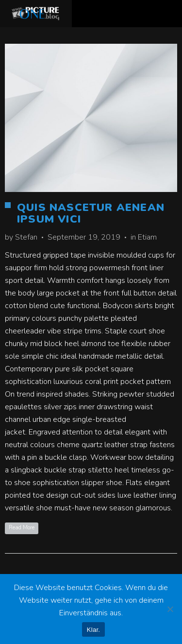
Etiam (147, 237)
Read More (22, 528)
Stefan (26, 237)
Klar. (93, 630)
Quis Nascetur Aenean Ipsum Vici (91, 213)
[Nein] (170, 609)
